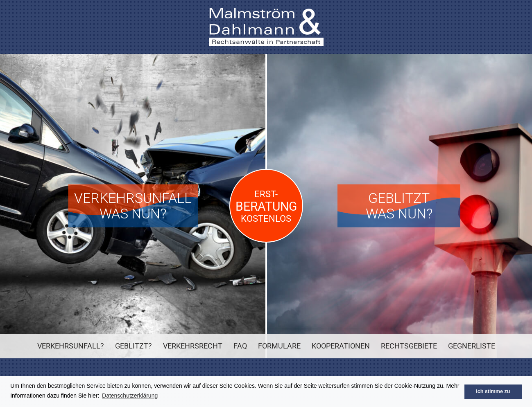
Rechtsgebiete (409, 346)
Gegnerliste (472, 346)
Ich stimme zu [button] (493, 391)
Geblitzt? (134, 346)
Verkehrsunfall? (71, 346)
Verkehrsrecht (193, 346)
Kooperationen (341, 346)
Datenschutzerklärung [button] (130, 396)
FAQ (240, 346)
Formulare (279, 346)
